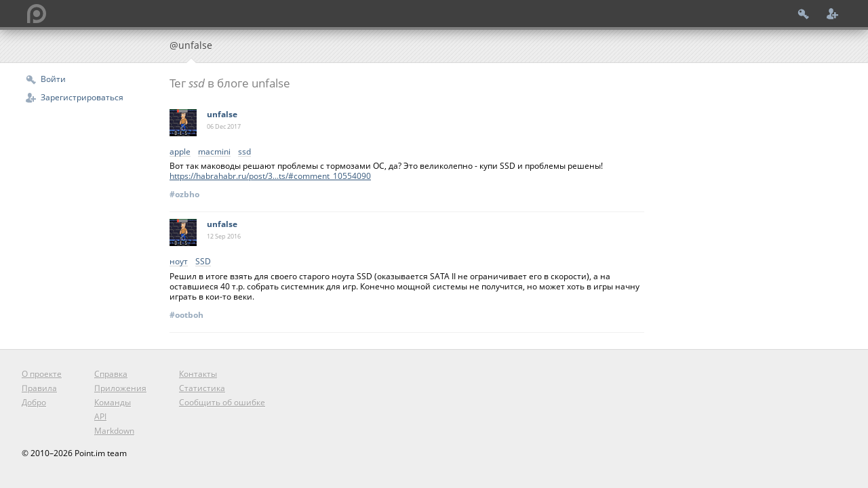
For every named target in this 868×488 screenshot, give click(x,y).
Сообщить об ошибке (222, 402)
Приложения (120, 388)
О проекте (42, 374)
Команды (113, 402)
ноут (179, 262)
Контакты (198, 374)
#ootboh (186, 315)
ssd (244, 152)
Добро (34, 402)
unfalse (222, 114)
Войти (53, 79)
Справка (111, 374)
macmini (214, 152)
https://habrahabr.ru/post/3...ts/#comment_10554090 (270, 176)
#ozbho (184, 194)
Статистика (202, 388)
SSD (203, 262)
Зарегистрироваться (82, 97)
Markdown (114, 431)
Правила (39, 388)
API (100, 416)
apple (180, 152)
